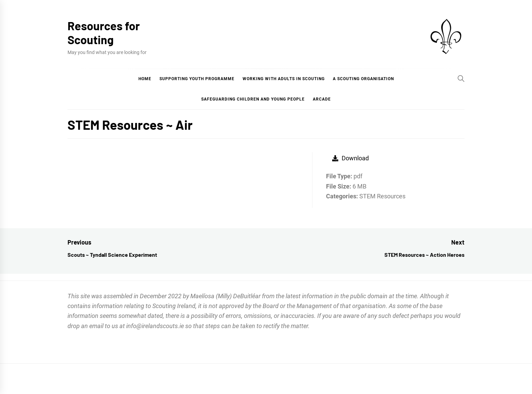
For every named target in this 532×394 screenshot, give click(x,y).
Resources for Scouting (104, 33)
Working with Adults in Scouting (284, 79)
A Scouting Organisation (363, 79)
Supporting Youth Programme (197, 79)
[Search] (461, 78)
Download (350, 158)
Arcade (322, 99)
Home (145, 79)
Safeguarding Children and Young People (253, 99)
